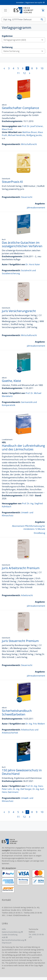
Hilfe (4, 929)
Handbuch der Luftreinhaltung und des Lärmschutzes (23, 447)
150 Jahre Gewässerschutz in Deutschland (22, 772)
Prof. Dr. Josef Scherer (32, 126)
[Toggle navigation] (6, 10)
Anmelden (20, 2)
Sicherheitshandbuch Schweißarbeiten (17, 712)
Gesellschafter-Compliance (20, 108)
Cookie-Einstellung (10, 935)
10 (42, 68)
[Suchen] (20, 19)
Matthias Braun (30, 132)
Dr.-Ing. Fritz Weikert (35, 724)
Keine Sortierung (24, 51)
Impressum (7, 943)
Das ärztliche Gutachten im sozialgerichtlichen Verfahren (22, 244)
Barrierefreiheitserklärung (13, 940)
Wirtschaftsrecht (29, 144)
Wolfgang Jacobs (34, 135)
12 (24, 73)
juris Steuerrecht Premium (20, 641)
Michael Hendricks (17, 135)
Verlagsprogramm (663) (24, 40)
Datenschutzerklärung (11, 932)
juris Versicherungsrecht (19, 311)
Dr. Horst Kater (33, 264)
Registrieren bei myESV (34, 2)
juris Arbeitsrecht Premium (21, 568)
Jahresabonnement (36, 208)
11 (18, 73)
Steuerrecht (27, 197)
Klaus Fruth (7, 129)
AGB (4, 937)
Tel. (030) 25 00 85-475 (37, 936)
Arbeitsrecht (27, 595)
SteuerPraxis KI (12, 182)
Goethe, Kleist (11, 381)
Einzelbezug (39, 533)
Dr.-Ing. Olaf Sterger (22, 789)
